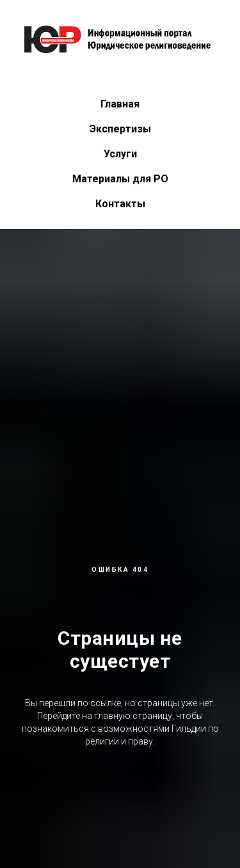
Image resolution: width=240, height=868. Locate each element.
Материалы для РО (120, 179)
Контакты (120, 204)
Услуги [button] (120, 154)
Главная (120, 104)
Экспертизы (120, 129)
